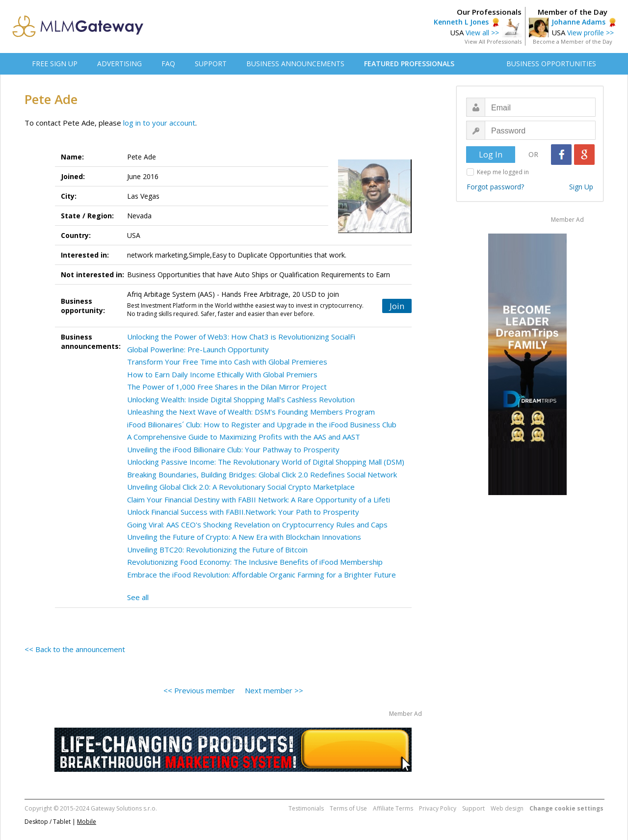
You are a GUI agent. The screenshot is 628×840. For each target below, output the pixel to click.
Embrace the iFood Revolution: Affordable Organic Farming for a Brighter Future (262, 575)
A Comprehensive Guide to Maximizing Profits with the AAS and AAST (244, 437)
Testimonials (306, 808)
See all (138, 597)
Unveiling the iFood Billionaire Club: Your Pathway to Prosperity (233, 449)
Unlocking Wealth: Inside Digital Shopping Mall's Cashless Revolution (241, 399)
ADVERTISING (119, 64)
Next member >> (274, 690)
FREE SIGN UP (55, 64)
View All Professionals (493, 41)
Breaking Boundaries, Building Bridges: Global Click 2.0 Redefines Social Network (262, 474)
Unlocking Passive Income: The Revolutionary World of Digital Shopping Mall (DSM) (266, 462)
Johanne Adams (578, 22)
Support (473, 808)
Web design (507, 808)
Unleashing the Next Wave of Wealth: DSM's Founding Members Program (251, 412)
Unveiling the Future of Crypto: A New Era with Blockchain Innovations (244, 537)
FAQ (168, 64)
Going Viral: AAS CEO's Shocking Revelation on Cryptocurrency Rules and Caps (257, 525)
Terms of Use (348, 808)
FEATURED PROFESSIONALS (409, 64)
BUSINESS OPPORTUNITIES (551, 64)
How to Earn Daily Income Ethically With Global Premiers (222, 374)
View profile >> (590, 33)
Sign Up (581, 187)
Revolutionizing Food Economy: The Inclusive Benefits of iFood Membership (255, 562)
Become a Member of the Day (573, 41)
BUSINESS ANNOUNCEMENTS (295, 64)
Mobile (87, 822)
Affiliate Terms (393, 808)
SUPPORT (211, 64)
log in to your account (159, 123)
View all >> (482, 33)
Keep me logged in (503, 172)
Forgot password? (495, 187)
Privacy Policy (438, 808)
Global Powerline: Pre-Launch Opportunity (198, 349)
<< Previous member (199, 690)
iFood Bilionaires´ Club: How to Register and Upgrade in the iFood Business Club (262, 424)
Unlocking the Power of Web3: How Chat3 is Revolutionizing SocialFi (241, 337)
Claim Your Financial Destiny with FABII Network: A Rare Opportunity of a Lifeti (259, 499)
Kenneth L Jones (461, 22)
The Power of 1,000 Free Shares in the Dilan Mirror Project (227, 387)
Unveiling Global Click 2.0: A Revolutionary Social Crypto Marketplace (241, 487)
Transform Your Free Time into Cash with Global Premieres (227, 362)
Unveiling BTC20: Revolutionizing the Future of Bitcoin (217, 550)
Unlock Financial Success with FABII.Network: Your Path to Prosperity (243, 512)
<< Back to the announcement (75, 649)
